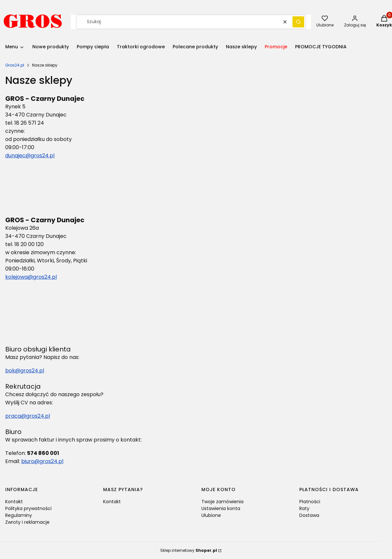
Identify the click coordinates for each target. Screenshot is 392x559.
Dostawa (309, 515)
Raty (304, 508)
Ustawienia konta (221, 508)
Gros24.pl (15, 65)
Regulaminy (19, 515)
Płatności (310, 502)
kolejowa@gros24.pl (31, 277)
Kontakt (14, 502)
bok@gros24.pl (25, 371)
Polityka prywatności (28, 508)
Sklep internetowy (189, 550)
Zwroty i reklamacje (27, 522)
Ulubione (211, 515)
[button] (298, 22)
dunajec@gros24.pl (30, 155)
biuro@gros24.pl (42, 461)
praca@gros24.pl (28, 416)
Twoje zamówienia (222, 502)
